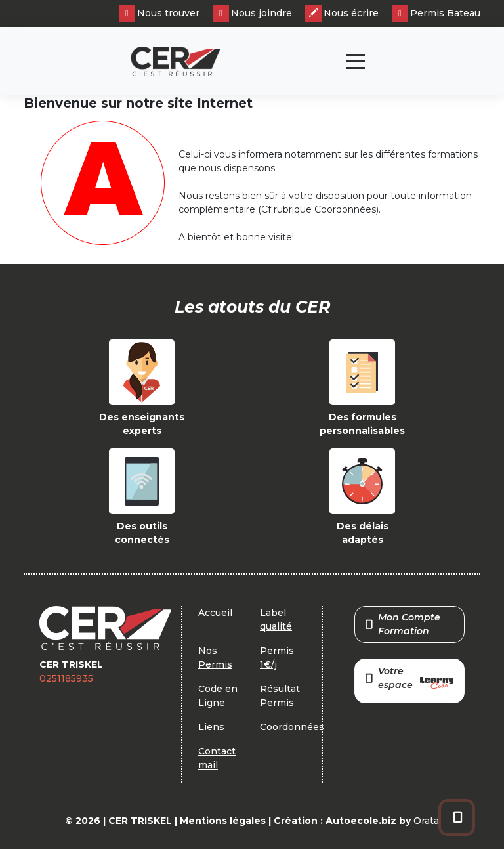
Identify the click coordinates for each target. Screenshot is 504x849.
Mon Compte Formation (403, 624)
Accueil (215, 613)
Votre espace (409, 679)
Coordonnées (292, 727)
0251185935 (66, 678)
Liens (211, 727)
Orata (426, 821)
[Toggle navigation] (356, 61)
